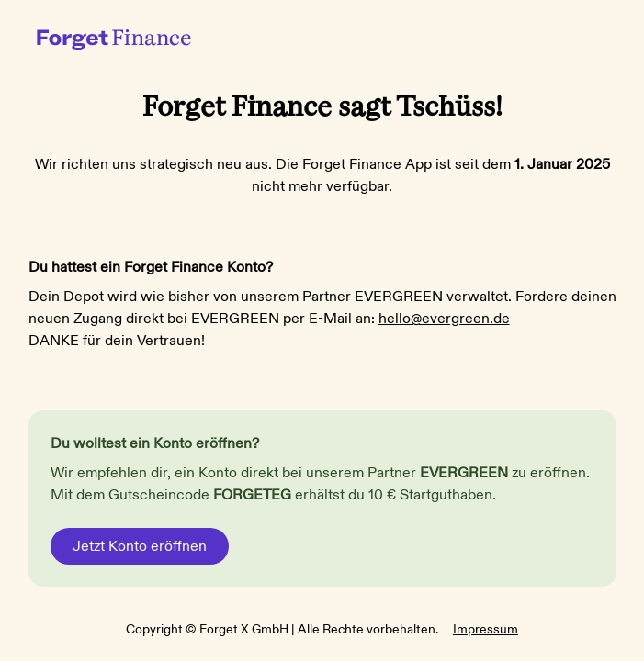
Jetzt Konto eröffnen (140, 546)
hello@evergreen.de (444, 319)
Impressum (486, 629)
